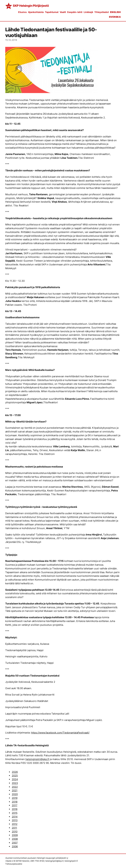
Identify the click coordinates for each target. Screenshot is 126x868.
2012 (15, 824)
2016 (15, 809)
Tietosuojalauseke (14, 864)
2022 (15, 787)
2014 (15, 817)
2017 (15, 805)
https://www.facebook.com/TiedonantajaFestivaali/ (60, 733)
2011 (14, 828)
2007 (15, 843)
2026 (15, 772)
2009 (15, 835)
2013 (15, 820)
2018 (15, 802)
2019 (15, 798)
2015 (15, 813)
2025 (15, 776)
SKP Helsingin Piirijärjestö (31, 6)
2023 (15, 783)
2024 (15, 779)
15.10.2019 (11, 40)
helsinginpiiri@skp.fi (37, 759)
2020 (15, 794)
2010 (15, 832)
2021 (15, 790)
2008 (15, 839)
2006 (15, 846)
